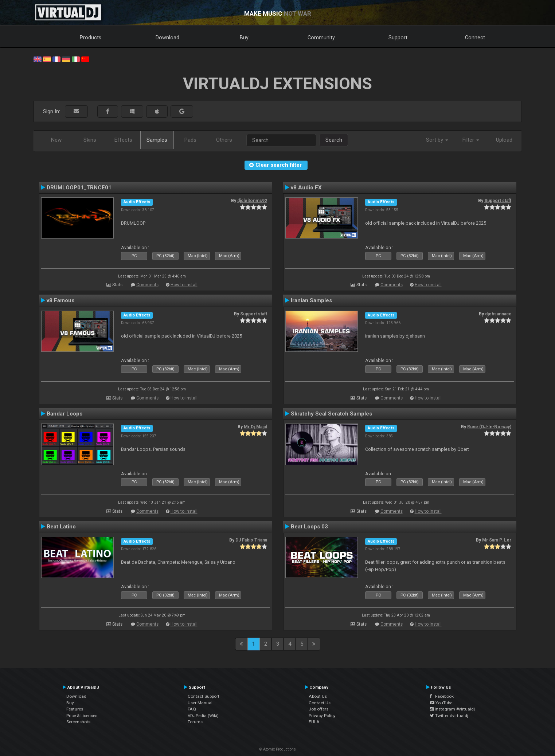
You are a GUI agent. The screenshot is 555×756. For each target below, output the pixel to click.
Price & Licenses (82, 716)
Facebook (442, 696)
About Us (318, 696)
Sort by (437, 140)
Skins (90, 140)
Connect (475, 38)
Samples (157, 140)
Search (334, 140)
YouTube (441, 703)
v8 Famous (60, 300)
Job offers (318, 709)
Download (167, 38)
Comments (147, 285)
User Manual (200, 703)
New (56, 140)
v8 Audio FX (306, 188)
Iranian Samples (311, 300)
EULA (314, 722)
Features (75, 709)
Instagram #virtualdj (452, 709)
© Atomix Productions (277, 749)
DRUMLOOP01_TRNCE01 (79, 188)
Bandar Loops (65, 414)
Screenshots (78, 722)
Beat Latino (61, 527)
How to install (184, 285)
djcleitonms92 (252, 201)
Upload (504, 140)
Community (321, 38)
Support (398, 38)
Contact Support (204, 696)
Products (91, 38)
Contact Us (320, 703)
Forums (195, 722)
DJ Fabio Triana (251, 540)
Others (224, 140)
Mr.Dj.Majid (255, 427)
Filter (471, 140)
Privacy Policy (322, 716)
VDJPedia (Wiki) (203, 716)
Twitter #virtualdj (449, 716)
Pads (190, 140)
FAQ (192, 709)
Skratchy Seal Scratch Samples (331, 414)
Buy (244, 38)
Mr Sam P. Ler (497, 540)
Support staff (498, 201)
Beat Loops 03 (309, 527)
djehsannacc (498, 314)
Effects (123, 140)
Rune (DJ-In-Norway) (489, 427)
